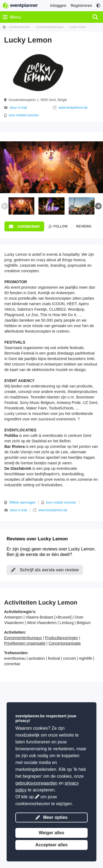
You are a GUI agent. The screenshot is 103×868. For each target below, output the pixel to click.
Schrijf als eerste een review (45, 570)
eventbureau (15, 658)
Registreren (81, 5)
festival (54, 658)
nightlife (85, 658)
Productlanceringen (61, 638)
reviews (84, 226)
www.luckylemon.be (70, 108)
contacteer (24, 226)
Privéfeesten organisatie (25, 643)
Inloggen (58, 5)
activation (37, 658)
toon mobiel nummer (21, 115)
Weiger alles (51, 833)
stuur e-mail (16, 108)
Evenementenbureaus (23, 638)
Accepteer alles (51, 845)
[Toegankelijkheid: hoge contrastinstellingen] (98, 6)
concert (69, 658)
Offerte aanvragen (20, 502)
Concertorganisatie (65, 643)
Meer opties (51, 817)
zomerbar (12, 664)
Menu (12, 17)
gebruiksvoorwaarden (36, 783)
